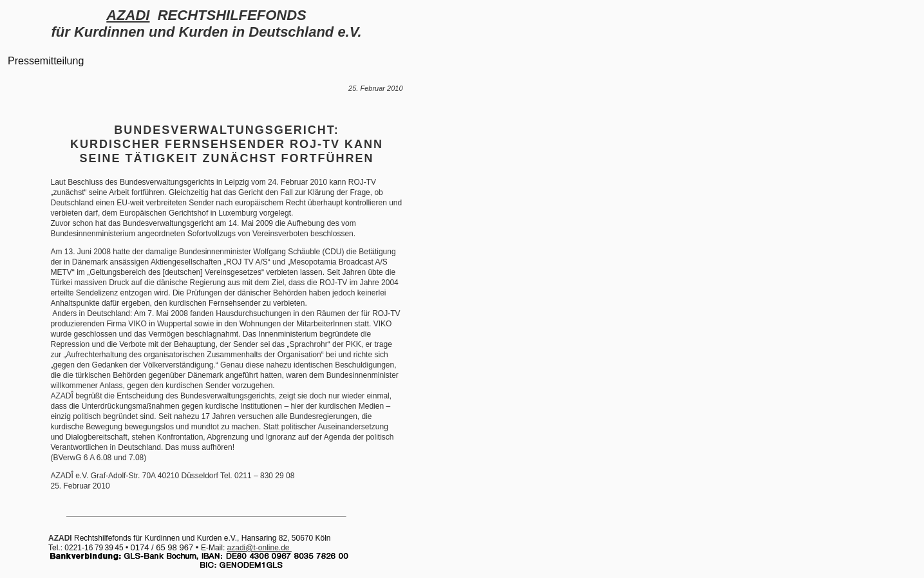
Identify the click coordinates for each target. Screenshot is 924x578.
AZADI (128, 15)
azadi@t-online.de (259, 548)
